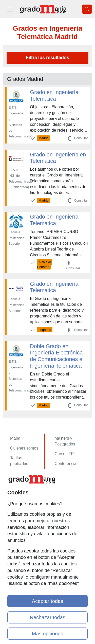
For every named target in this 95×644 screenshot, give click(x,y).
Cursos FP (64, 454)
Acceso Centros (24, 489)
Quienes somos (24, 448)
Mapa (15, 438)
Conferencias (67, 464)
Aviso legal (20, 524)
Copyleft (18, 534)
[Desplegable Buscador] (87, 9)
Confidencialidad (25, 515)
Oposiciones (66, 489)
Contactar (19, 505)
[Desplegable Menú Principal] (10, 9)
